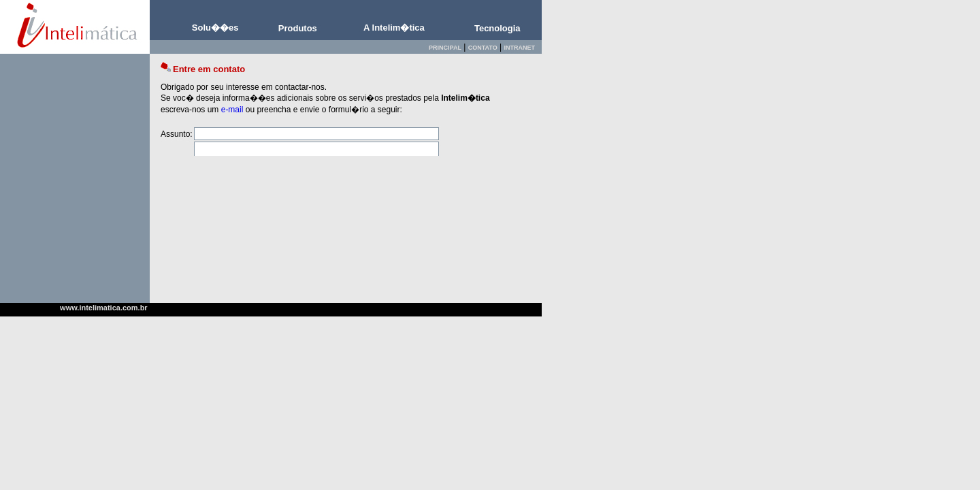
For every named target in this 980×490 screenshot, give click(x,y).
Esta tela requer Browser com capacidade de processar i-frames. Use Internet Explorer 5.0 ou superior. (346, 105)
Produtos (298, 28)
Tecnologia (497, 28)
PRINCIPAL (445, 48)
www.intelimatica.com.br (104, 308)
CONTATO (483, 48)
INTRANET (519, 48)
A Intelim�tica (394, 28)
